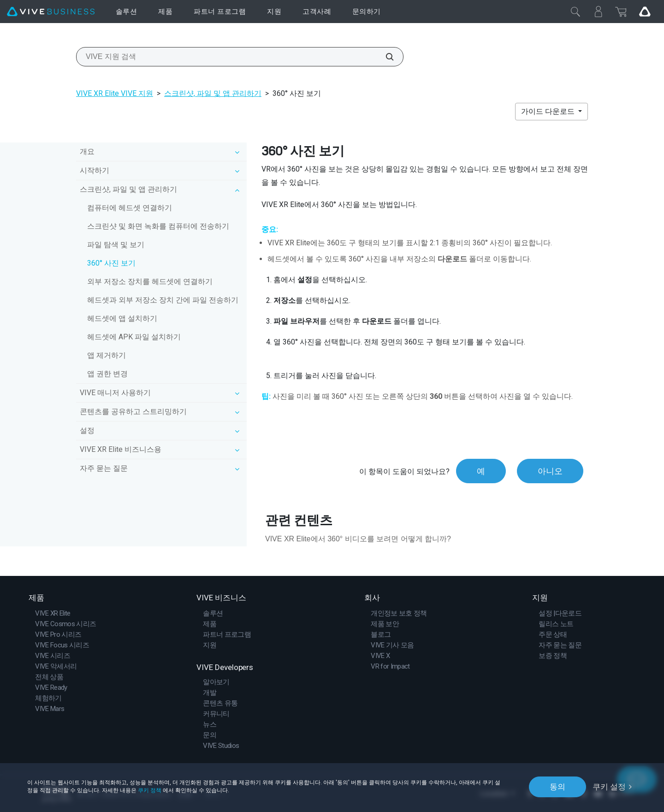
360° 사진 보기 (111, 263)
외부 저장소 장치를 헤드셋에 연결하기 (150, 282)
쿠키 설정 (609, 787)
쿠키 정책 (150, 790)
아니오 (550, 471)
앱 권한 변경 (107, 374)
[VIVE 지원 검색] (385, 57)
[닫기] (575, 12)
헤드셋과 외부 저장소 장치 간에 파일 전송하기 (163, 300)
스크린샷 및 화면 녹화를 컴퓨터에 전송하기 (158, 226)
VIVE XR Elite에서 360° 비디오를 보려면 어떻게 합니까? (358, 539)
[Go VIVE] (645, 12)
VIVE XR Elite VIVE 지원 (115, 93)
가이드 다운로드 (549, 111)
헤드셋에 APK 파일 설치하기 (134, 337)
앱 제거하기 (107, 355)
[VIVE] (51, 12)
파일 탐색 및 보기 (116, 245)
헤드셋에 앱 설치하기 (122, 318)
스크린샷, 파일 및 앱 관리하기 (213, 93)
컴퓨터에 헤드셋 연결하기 (130, 208)
